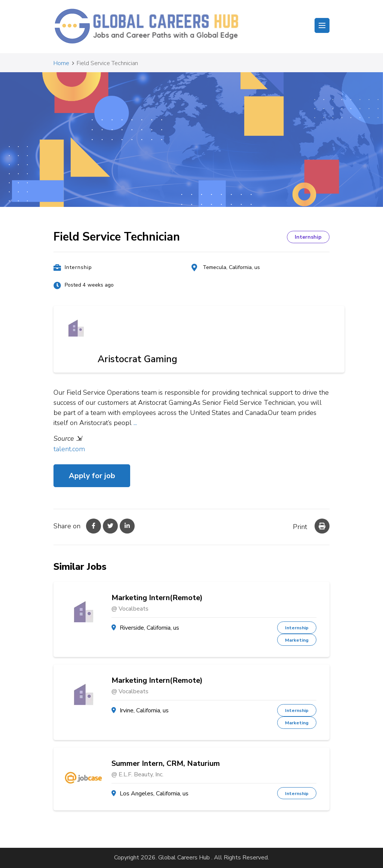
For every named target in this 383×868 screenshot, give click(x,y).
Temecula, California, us (231, 267)
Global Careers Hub (184, 858)
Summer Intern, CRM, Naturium (166, 764)
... (135, 423)
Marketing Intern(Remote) (157, 598)
